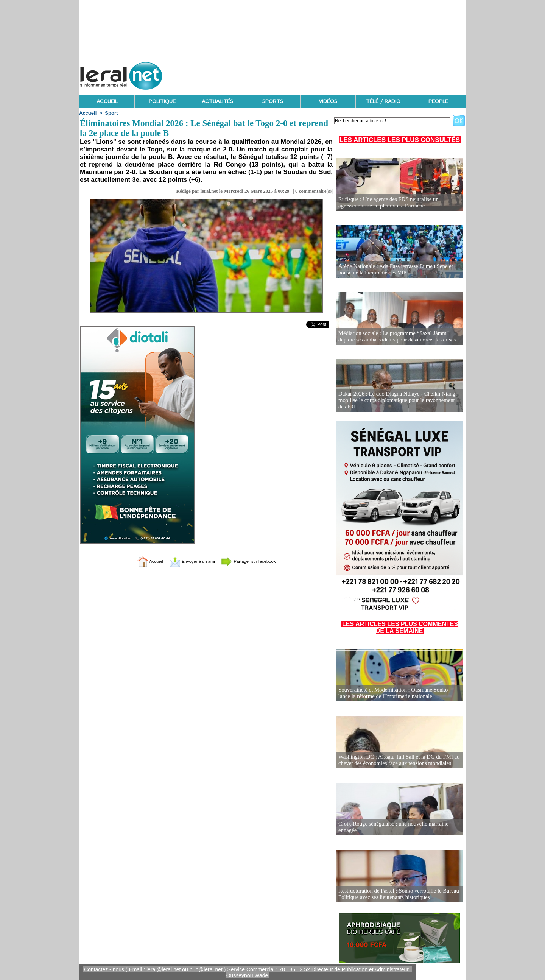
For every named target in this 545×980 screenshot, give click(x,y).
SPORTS (273, 101)
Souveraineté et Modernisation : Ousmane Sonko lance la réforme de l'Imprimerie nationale (399, 693)
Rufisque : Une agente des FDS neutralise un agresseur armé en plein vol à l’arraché (397, 203)
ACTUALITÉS (217, 101)
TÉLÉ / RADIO (383, 101)
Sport (111, 113)
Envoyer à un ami (188, 561)
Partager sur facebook (257, 561)
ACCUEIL (107, 101)
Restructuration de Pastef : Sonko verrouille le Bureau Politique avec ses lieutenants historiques (396, 894)
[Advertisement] (328, 74)
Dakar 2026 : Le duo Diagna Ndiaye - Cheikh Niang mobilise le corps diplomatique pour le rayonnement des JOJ (398, 401)
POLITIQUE (162, 101)
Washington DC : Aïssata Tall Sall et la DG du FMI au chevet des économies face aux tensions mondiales (396, 760)
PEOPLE (438, 101)
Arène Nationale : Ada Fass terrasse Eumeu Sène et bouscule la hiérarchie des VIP (393, 270)
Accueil (88, 113)
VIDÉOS (328, 101)
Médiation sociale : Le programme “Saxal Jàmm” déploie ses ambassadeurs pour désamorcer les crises (399, 337)
